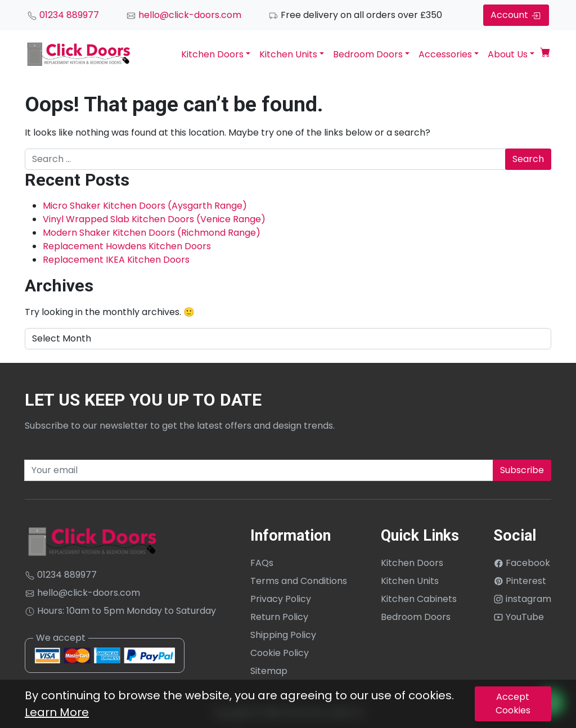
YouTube (519, 617)
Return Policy (279, 617)
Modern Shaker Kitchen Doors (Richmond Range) (152, 233)
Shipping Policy (283, 635)
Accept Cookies (513, 704)
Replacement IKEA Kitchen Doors (116, 260)
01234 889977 (63, 15)
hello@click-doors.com (184, 15)
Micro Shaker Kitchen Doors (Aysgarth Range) (145, 206)
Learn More (57, 712)
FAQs (262, 563)
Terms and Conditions (299, 581)
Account (516, 15)
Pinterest (520, 581)
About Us (508, 54)
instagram (522, 599)
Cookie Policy (280, 653)
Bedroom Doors (368, 54)
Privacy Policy (281, 599)
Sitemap (269, 671)
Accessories (445, 54)
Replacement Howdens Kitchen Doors (127, 246)
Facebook (522, 563)
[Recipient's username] (259, 470)
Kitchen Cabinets (419, 599)
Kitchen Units (288, 54)
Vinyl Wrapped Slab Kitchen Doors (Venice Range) (154, 219)
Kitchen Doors (212, 54)
